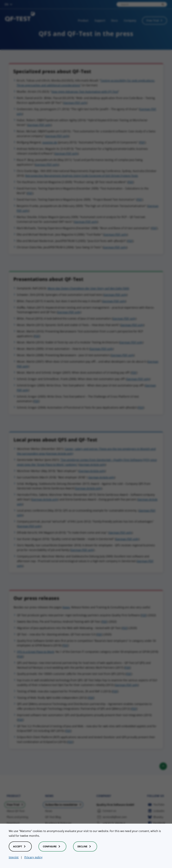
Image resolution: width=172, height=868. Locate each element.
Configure (52, 846)
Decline (85, 846)
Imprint (14, 857)
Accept (20, 846)
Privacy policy (33, 857)
